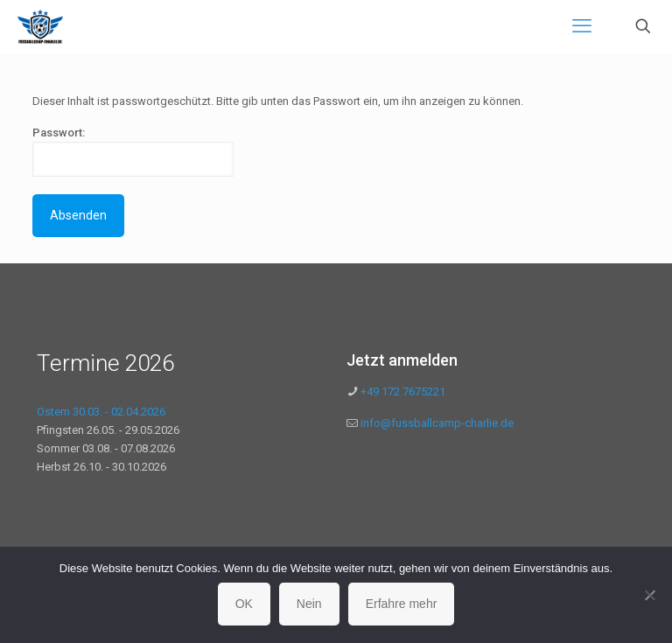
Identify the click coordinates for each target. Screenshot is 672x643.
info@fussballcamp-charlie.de (437, 423)
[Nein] (650, 595)
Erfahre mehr (402, 604)
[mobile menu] (582, 26)
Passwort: (133, 151)
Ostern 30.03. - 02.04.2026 (101, 412)
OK (244, 604)
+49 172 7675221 (402, 391)
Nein (309, 604)
